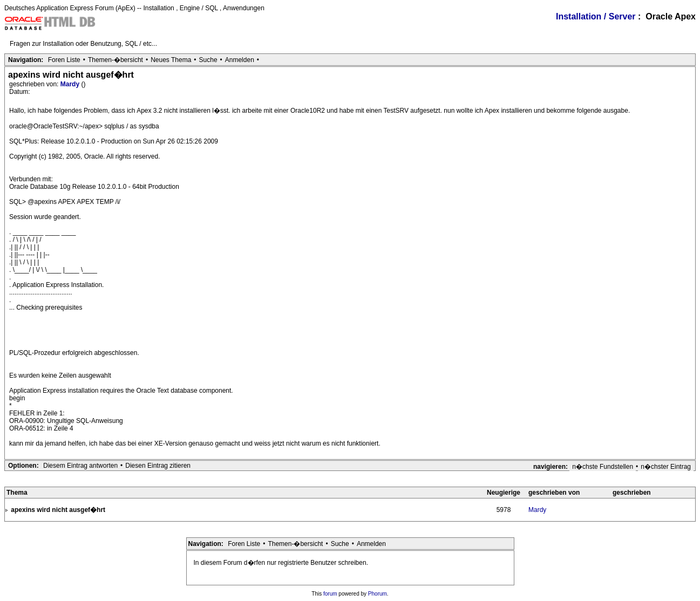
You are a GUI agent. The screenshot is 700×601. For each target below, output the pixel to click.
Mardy (71, 84)
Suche (208, 60)
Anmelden (240, 60)
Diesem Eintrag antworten (80, 466)
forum (330, 594)
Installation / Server (596, 16)
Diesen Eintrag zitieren (158, 466)
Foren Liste (64, 60)
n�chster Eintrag (666, 467)
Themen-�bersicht (115, 60)
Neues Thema (171, 60)
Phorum (378, 594)
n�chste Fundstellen (603, 467)
